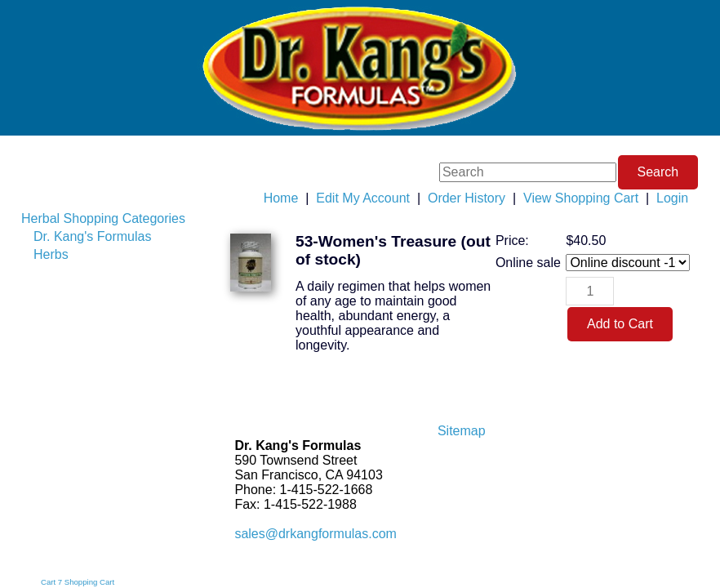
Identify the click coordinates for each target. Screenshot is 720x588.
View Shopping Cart (581, 198)
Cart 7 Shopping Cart (78, 582)
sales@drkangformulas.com (316, 534)
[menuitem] (103, 219)
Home (281, 198)
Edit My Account (363, 198)
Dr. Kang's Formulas (92, 236)
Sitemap (462, 431)
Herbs (51, 254)
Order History (467, 198)
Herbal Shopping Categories (103, 218)
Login (672, 198)
